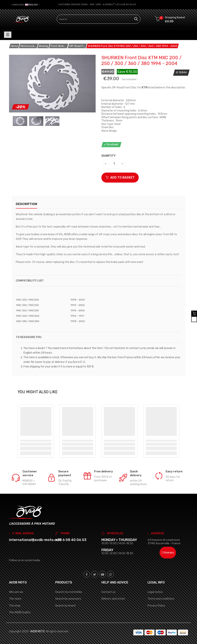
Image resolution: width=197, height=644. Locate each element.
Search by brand (65, 605)
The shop (15, 605)
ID (177, 72)
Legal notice (155, 592)
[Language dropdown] (26, 5)
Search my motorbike (69, 592)
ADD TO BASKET (120, 177)
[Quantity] (114, 164)
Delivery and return (113, 599)
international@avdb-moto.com (35, 540)
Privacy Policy (156, 605)
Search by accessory (68, 599)
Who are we (16, 592)
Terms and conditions (161, 599)
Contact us (108, 592)
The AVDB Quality (20, 612)
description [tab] (26, 204)
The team (15, 599)
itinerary (168, 553)
